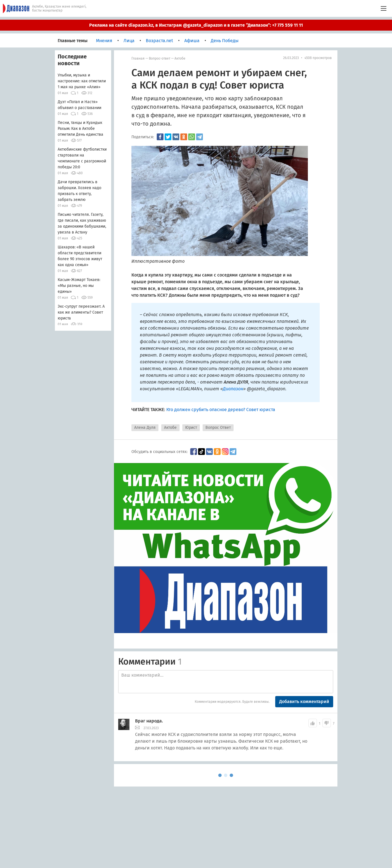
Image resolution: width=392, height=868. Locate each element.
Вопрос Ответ (218, 428)
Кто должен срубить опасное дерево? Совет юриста (221, 410)
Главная (138, 58)
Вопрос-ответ (160, 58)
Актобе (180, 58)
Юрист (191, 428)
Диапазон (233, 389)
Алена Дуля (145, 428)
